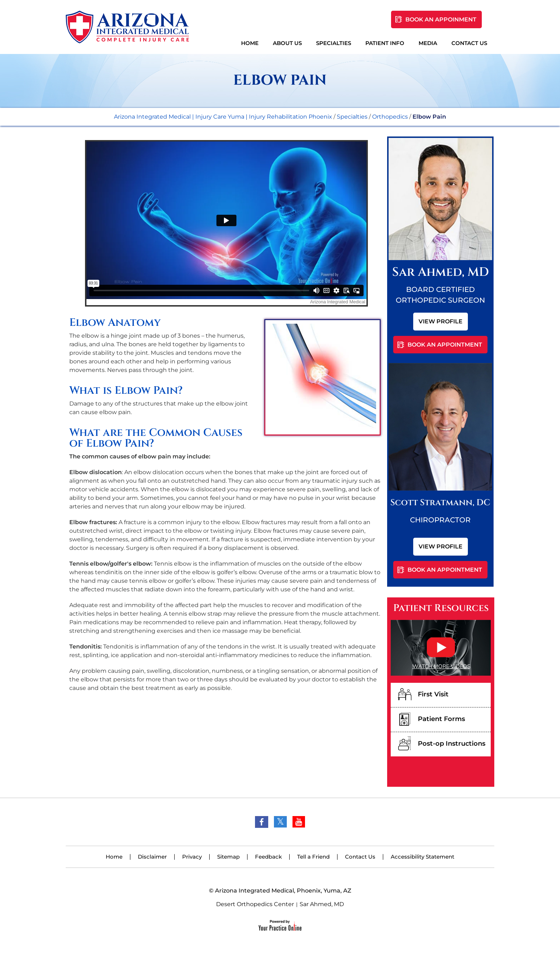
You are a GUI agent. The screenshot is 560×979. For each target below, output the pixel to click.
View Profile (441, 321)
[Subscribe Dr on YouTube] (299, 822)
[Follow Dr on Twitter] (280, 822)
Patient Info (385, 43)
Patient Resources (441, 608)
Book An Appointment (445, 345)
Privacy (192, 857)
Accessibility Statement (422, 857)
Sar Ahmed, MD (322, 904)
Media (428, 43)
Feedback (268, 857)
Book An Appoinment (441, 19)
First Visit (433, 694)
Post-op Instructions (452, 744)
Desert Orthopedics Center (255, 904)
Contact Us (469, 43)
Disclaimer (152, 857)
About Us (287, 43)
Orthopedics (390, 117)
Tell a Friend (313, 857)
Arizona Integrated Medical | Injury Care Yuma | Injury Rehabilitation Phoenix (223, 117)
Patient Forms (441, 719)
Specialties (334, 43)
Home (250, 43)
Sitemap (228, 857)
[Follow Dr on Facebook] (262, 822)
